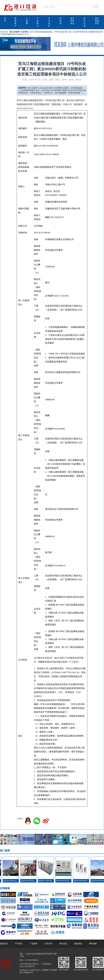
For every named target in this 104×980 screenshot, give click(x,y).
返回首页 (4, 944)
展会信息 (63, 944)
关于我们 (19, 944)
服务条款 (78, 944)
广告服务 (34, 944)
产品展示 (38, 22)
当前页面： (5, 32)
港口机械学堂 (97, 21)
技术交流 (84, 22)
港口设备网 (14, 32)
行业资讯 (49, 22)
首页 (5, 20)
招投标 (61, 21)
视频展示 (15, 22)
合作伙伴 (48, 944)
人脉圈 (27, 21)
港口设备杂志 (72, 21)
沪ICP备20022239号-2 (29, 964)
